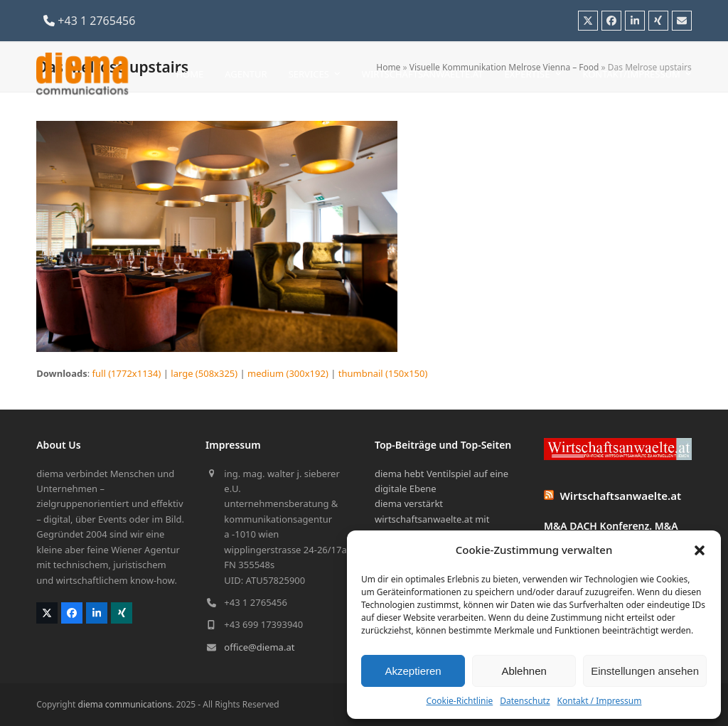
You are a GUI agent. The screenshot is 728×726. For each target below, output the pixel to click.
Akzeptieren (413, 671)
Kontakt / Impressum (600, 701)
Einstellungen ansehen (645, 671)
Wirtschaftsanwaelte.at (621, 496)
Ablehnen (524, 671)
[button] (700, 550)
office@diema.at (259, 647)
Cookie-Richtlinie (459, 701)
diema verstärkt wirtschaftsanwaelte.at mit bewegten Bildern (432, 519)
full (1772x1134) (127, 373)
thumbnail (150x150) (383, 373)
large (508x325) (204, 373)
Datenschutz (525, 701)
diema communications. (126, 704)
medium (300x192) (288, 373)
